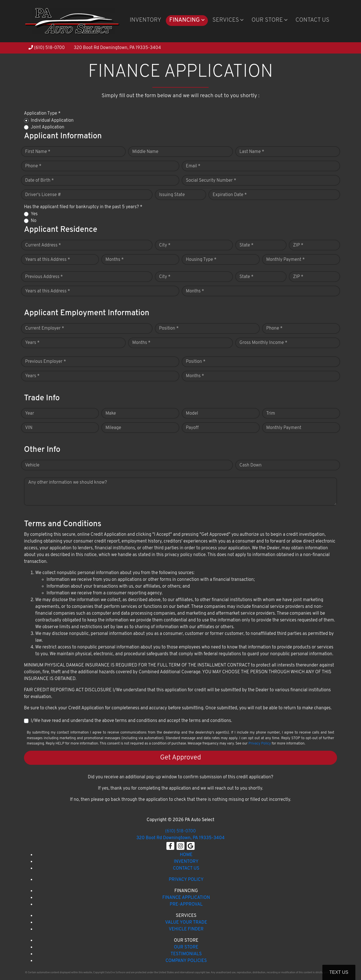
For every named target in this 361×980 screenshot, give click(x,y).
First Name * (38, 152)
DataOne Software (115, 973)
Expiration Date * (230, 195)
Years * (32, 343)
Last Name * (252, 152)
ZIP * (298, 245)
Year (30, 414)
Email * (193, 166)
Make (111, 414)
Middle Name (145, 152)
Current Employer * (45, 328)
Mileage (113, 428)
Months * (115, 260)
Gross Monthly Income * (263, 343)
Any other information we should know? (68, 483)
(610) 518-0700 (47, 48)
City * (165, 245)
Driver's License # (43, 195)
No (34, 221)
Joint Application (48, 127)
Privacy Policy (260, 744)
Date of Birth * (39, 181)
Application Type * (42, 114)
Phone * (33, 166)
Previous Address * (44, 277)
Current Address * (43, 245)
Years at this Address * (48, 260)
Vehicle (32, 465)
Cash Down (250, 465)
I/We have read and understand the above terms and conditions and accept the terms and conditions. (131, 721)
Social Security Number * (211, 181)
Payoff (192, 428)
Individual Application (52, 121)
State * (246, 245)
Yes (34, 214)
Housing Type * (201, 260)
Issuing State (172, 195)
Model (192, 414)
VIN (29, 428)
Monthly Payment (284, 428)
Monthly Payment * (286, 260)
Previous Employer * (46, 362)
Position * (169, 328)
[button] (187, 21)
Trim (271, 414)
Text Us (339, 972)
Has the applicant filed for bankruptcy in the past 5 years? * (83, 207)
